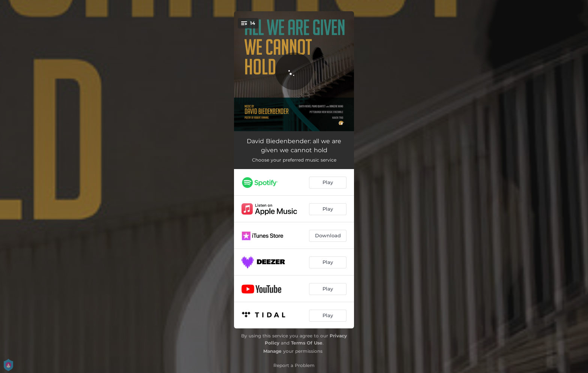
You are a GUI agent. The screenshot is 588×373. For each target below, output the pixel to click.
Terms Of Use (307, 343)
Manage (272, 351)
